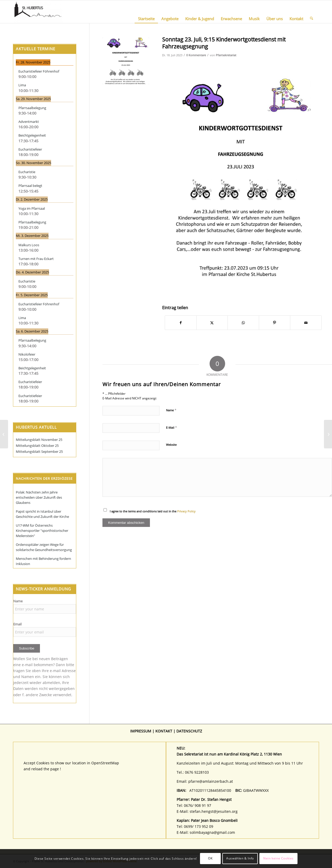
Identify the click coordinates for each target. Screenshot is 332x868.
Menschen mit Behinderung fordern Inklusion (43, 561)
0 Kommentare (196, 55)
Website (171, 445)
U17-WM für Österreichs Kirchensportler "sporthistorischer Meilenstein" (42, 531)
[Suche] (312, 12)
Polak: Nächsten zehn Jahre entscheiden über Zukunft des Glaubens (39, 497)
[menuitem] (146, 12)
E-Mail (171, 427)
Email (17, 624)
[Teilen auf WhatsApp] (243, 323)
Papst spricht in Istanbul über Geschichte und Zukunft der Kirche (42, 514)
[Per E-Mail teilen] (306, 323)
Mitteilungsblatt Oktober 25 (37, 446)
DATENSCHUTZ (189, 731)
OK (210, 858)
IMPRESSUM (141, 731)
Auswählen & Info (240, 858)
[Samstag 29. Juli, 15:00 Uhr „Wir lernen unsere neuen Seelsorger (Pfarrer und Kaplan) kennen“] (4, 434)
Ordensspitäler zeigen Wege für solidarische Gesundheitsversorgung (44, 547)
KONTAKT (164, 731)
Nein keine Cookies (278, 858)
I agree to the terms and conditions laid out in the (153, 511)
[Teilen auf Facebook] (181, 323)
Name (171, 410)
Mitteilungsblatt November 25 (39, 440)
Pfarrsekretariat (226, 55)
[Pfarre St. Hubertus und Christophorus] (38, 12)
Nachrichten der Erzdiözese (44, 478)
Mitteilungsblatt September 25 (39, 451)
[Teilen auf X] (212, 323)
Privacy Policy (186, 511)
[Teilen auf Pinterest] (275, 323)
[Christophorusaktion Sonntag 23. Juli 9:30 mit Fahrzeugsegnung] (328, 434)
